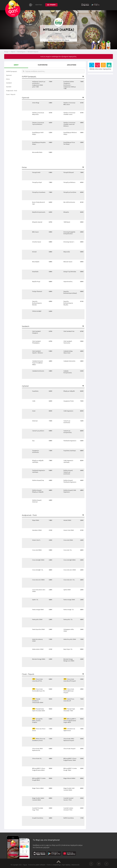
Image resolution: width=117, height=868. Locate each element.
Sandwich (9, 83)
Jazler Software (41, 865)
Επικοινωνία (75, 865)
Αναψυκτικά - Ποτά (12, 91)
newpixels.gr (57, 865)
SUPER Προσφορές (12, 71)
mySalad (9, 87)
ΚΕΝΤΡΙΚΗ (39, 5)
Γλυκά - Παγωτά (11, 94)
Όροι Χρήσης (66, 865)
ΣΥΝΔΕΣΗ (51, 5)
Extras (8, 79)
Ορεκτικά (9, 75)
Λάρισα (13, 52)
